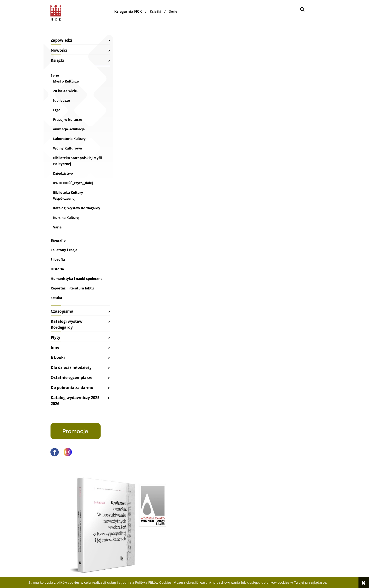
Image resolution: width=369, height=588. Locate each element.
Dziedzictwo (63, 173)
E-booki (58, 369)
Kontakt (106, 500)
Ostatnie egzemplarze (72, 389)
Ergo (57, 110)
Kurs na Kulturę (66, 224)
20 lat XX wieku (66, 91)
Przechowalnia (223, 513)
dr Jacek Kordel (266, 136)
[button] (302, 9)
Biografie (58, 246)
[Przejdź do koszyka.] (322, 9)
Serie (55, 75)
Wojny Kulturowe (67, 148)
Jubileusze (61, 100)
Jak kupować (278, 500)
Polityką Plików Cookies (153, 582)
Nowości (59, 50)
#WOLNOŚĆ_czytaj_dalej (73, 183)
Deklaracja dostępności (286, 506)
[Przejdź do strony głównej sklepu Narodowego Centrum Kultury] (57, 12)
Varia (57, 233)
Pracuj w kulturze (68, 119)
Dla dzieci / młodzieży (71, 379)
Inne (55, 359)
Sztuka (56, 310)
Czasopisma (62, 323)
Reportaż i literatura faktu (72, 300)
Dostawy (162, 506)
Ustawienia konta (225, 506)
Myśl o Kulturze (66, 81)
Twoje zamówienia (226, 500)
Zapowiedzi (61, 40)
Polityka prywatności (284, 525)
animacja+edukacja (69, 129)
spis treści (123, 236)
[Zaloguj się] (312, 9)
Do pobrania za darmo (72, 399)
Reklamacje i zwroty (171, 513)
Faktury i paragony (170, 500)
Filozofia (58, 265)
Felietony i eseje (64, 256)
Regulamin (277, 519)
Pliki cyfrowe (278, 513)
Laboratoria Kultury (69, 139)
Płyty (55, 349)
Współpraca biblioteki (116, 506)
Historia (57, 275)
